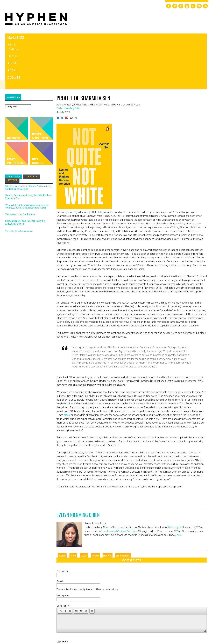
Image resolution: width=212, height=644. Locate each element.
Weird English (175, 480)
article (67, 368)
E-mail (60, 534)
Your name (62, 524)
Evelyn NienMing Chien (78, 468)
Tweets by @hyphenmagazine (19, 184)
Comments (132, 513)
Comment (63, 559)
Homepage (62, 548)
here (179, 488)
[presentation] (82, 607)
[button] (61, 564)
